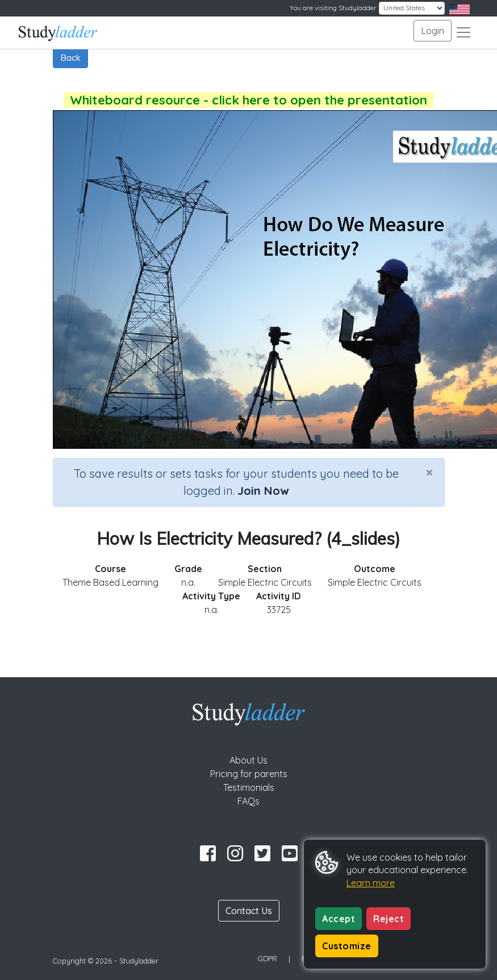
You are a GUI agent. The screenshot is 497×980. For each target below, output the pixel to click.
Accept (339, 919)
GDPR (268, 958)
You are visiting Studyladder (333, 8)
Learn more (371, 883)
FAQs (248, 801)
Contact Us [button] (249, 911)
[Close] (429, 472)
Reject (389, 919)
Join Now (263, 491)
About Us (248, 760)
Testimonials (249, 787)
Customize (347, 946)
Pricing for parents (249, 774)
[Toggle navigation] (463, 32)
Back (70, 57)
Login (433, 31)
